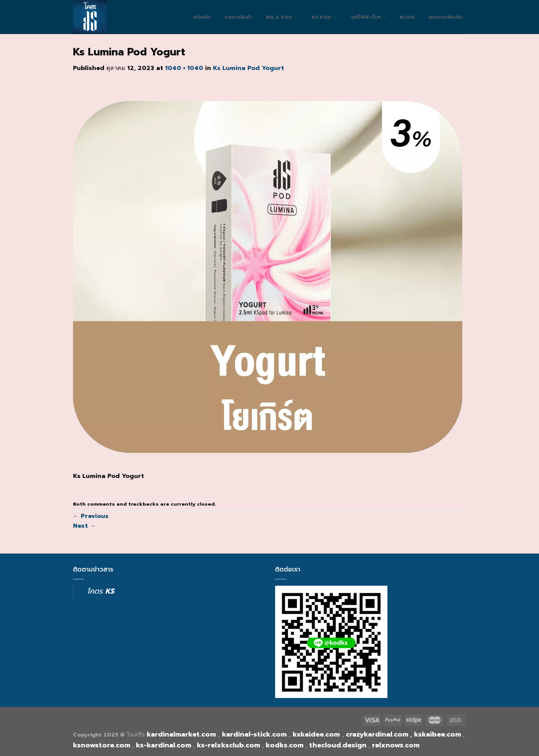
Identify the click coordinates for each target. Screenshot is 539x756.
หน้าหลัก (202, 17)
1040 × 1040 (184, 68)
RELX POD (282, 17)
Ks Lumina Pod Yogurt (249, 68)
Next (84, 526)
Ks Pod (324, 17)
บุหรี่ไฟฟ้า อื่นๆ (368, 17)
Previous (91, 516)
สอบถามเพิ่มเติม (445, 17)
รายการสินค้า (238, 17)
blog (407, 17)
